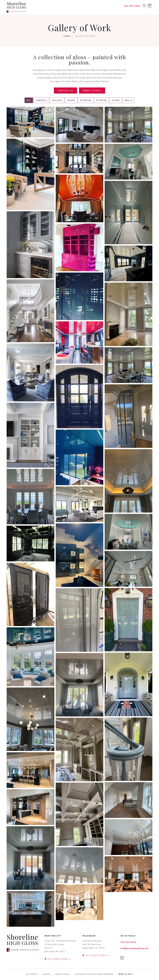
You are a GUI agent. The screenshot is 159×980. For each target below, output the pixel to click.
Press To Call (92, 90)
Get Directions (58, 959)
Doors (71, 100)
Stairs (116, 100)
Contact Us (66, 90)
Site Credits (32, 974)
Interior (101, 100)
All (29, 100)
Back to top (126, 974)
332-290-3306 (132, 6)
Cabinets (41, 100)
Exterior (86, 100)
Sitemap (46, 974)
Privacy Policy (63, 974)
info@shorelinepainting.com (134, 948)
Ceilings (57, 100)
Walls (128, 100)
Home (67, 36)
